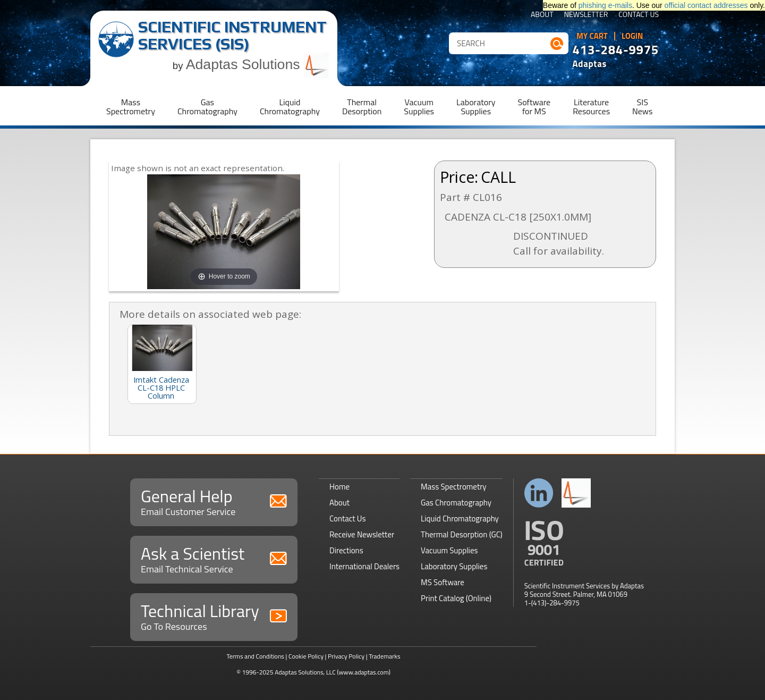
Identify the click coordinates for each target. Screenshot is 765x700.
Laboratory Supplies (454, 566)
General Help (214, 501)
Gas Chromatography (456, 503)
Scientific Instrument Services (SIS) (232, 35)
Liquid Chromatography (460, 518)
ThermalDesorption (362, 107)
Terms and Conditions (255, 656)
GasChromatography (207, 107)
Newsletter (586, 15)
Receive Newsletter (362, 534)
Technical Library (214, 616)
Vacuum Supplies (449, 550)
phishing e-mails (605, 5)
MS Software (443, 582)
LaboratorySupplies (476, 107)
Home (339, 487)
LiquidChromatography (290, 107)
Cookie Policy (306, 656)
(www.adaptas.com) (364, 672)
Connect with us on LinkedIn (539, 493)
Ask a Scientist (214, 558)
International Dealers (364, 566)
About (542, 15)
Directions (346, 550)
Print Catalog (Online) (456, 598)
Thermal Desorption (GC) (462, 534)
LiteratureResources (591, 107)
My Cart (592, 36)
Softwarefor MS (534, 107)
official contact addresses (706, 5)
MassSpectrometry (131, 107)
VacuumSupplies (419, 107)
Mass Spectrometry (454, 487)
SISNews (642, 107)
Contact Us (639, 15)
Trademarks (384, 656)
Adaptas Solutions (258, 64)
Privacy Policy (346, 656)
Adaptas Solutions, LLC (305, 672)
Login (632, 36)
